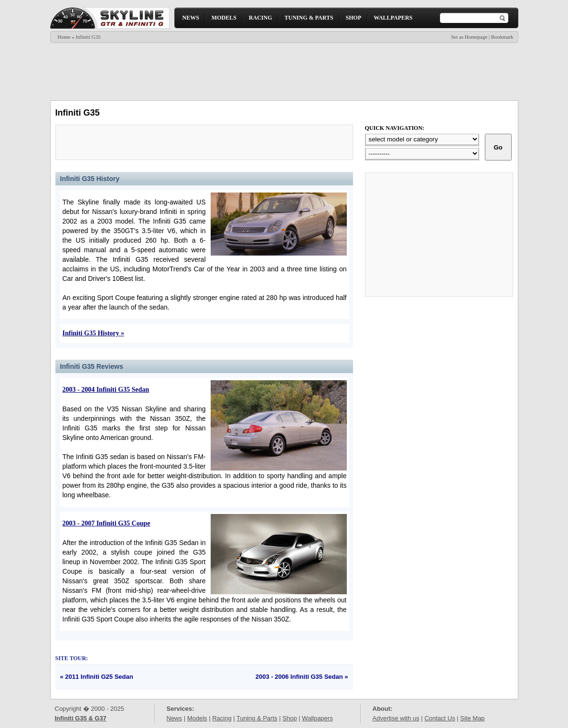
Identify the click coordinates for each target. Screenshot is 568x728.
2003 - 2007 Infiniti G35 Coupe (107, 523)
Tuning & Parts (257, 718)
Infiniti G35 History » (94, 333)
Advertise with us (396, 718)
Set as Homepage (469, 37)
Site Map (472, 718)
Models (197, 718)
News (175, 718)
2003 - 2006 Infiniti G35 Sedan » (302, 677)
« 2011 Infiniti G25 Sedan (97, 677)
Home (64, 37)
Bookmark (502, 37)
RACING (261, 18)
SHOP (354, 18)
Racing (222, 718)
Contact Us (439, 718)
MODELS (224, 18)
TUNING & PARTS (309, 18)
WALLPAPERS (393, 18)
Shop (289, 718)
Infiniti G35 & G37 (81, 718)
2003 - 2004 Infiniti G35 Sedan (106, 390)
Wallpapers (317, 718)
